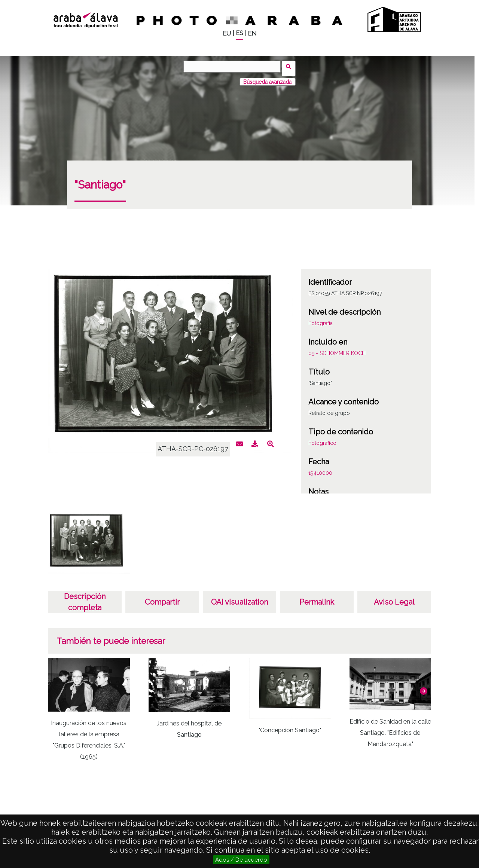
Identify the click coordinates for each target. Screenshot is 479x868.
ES (239, 33)
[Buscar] (234, 67)
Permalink (317, 599)
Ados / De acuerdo (241, 860)
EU (227, 33)
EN (252, 33)
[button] (424, 688)
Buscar (291, 66)
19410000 (320, 470)
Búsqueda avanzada (267, 78)
